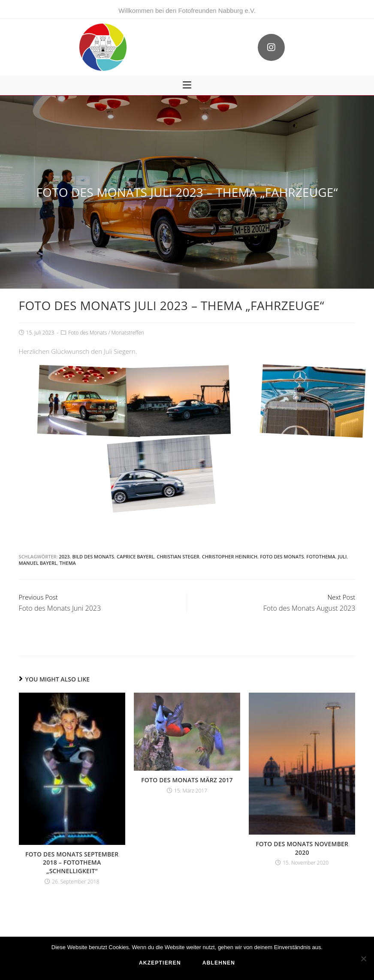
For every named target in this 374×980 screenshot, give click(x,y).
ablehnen (219, 963)
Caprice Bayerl (136, 556)
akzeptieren (160, 963)
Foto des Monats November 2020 (302, 848)
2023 (64, 556)
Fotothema (321, 556)
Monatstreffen (128, 333)
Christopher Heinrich (230, 556)
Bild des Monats (93, 556)
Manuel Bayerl (38, 563)
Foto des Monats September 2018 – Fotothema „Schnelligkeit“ (72, 862)
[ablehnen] (363, 959)
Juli (342, 556)
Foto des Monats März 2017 (187, 780)
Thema (68, 563)
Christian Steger (178, 556)
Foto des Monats (87, 333)
